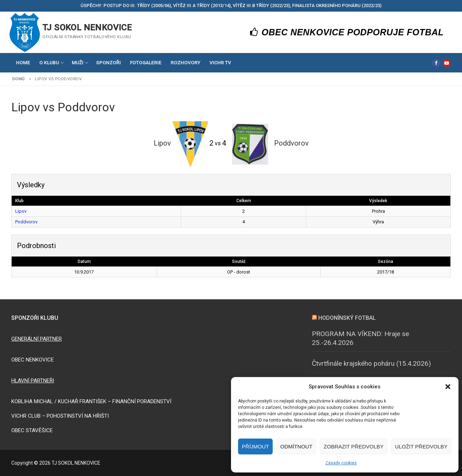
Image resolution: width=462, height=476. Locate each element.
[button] (448, 387)
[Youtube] (447, 63)
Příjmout (256, 446)
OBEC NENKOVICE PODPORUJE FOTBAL (347, 32)
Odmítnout (296, 446)
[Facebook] (436, 63)
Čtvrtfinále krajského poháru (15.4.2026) (371, 363)
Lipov (21, 211)
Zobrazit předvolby (354, 446)
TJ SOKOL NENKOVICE (87, 28)
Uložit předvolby (421, 446)
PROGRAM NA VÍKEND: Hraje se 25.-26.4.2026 (360, 338)
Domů (19, 79)
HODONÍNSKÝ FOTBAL (347, 318)
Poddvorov (26, 222)
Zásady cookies (341, 463)
